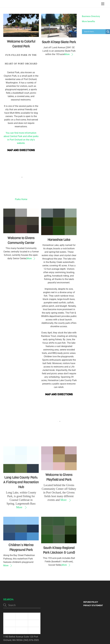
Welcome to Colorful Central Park (21, 44)
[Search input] (94, 32)
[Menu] (103, 4)
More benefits (88, 21)
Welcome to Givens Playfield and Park (59, 477)
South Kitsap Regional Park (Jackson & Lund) (59, 550)
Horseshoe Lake (59, 240)
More (67, 54)
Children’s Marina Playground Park (21, 547)
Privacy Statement (93, 605)
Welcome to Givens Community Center (21, 240)
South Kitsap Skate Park (59, 42)
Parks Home (21, 199)
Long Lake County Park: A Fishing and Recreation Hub (21, 482)
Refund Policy (91, 602)
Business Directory (91, 16)
